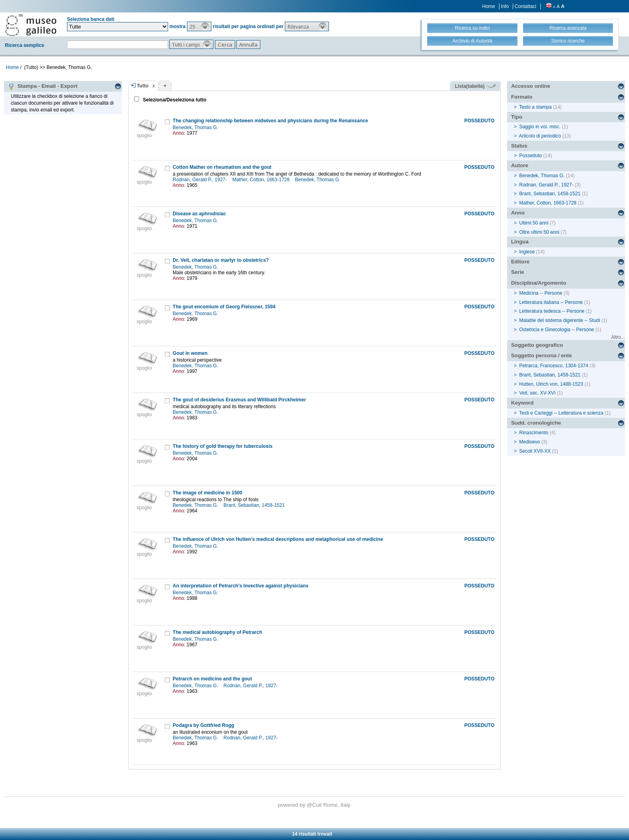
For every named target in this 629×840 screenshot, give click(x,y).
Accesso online (531, 86)
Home (489, 6)
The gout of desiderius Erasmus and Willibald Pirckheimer (239, 400)
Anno (518, 213)
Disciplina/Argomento (539, 283)
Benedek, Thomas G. (196, 128)
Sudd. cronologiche (536, 423)
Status (519, 146)
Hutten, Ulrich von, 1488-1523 (551, 384)
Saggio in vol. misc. (540, 127)
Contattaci (526, 6)
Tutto (143, 86)
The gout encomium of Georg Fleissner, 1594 (224, 307)
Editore (520, 262)
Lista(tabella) (475, 86)
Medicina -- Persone (541, 293)
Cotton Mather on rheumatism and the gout (222, 167)
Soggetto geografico (537, 345)
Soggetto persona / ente (542, 355)
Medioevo (530, 442)
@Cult (315, 805)
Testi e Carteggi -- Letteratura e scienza (561, 413)
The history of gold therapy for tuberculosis (223, 446)
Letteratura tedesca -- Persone (552, 311)
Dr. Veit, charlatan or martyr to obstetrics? (221, 260)
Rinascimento (534, 433)
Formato (522, 97)
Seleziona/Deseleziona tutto (174, 100)
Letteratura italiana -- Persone (551, 302)
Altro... (618, 337)
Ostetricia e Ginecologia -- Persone (557, 330)
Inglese (527, 252)
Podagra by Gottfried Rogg (204, 725)
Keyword (522, 403)
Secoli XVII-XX (535, 451)
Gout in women (190, 353)
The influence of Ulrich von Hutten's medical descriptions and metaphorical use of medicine (278, 539)
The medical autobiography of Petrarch (218, 632)
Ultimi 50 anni (534, 223)
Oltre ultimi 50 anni (539, 232)
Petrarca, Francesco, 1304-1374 (554, 366)
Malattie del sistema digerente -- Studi (559, 320)
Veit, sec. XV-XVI (537, 393)
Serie (518, 272)
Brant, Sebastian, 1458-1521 (255, 505)
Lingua (520, 242)
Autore (520, 165)
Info (505, 6)
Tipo (517, 117)
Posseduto (531, 156)
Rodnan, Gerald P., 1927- (201, 180)
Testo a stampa (535, 107)
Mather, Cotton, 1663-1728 (262, 180)
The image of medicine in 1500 (208, 493)
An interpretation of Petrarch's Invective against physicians (241, 586)
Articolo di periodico (540, 136)
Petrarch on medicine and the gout (212, 679)
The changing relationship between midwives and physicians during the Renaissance (271, 121)
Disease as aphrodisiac (200, 214)
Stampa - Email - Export (43, 86)
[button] (199, 26)
